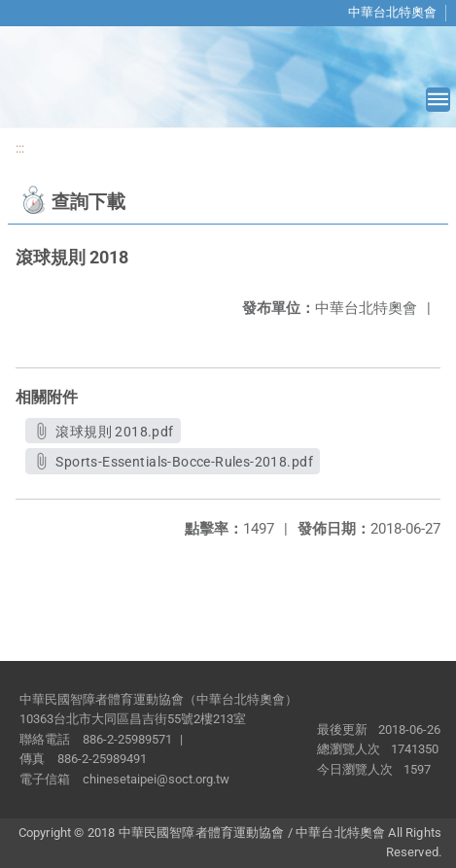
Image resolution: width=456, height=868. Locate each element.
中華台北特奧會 (392, 12)
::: (20, 148)
